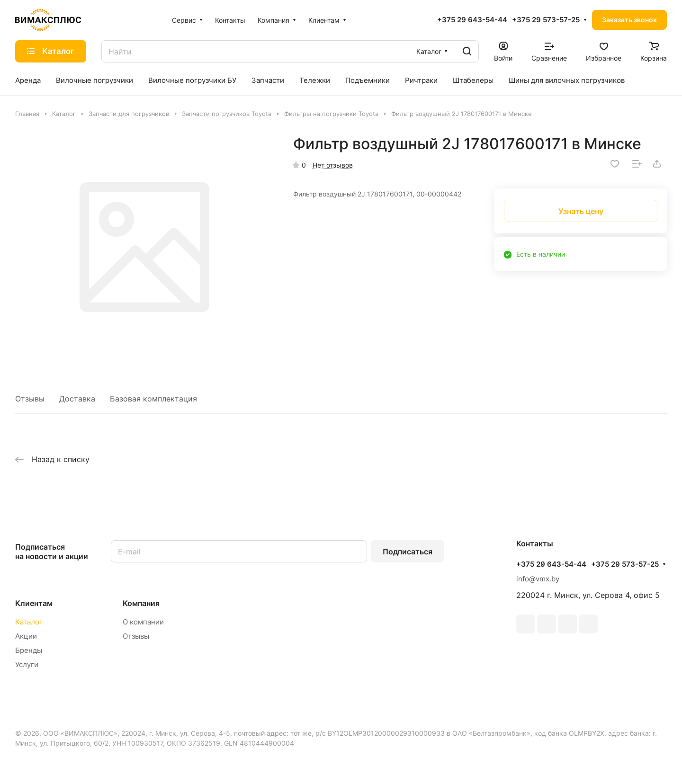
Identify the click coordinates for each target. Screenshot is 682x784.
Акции (26, 636)
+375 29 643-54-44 (472, 20)
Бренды (29, 650)
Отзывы (30, 399)
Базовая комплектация (153, 399)
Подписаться (408, 552)
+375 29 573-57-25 (546, 20)
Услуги (27, 664)
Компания (141, 603)
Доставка (77, 399)
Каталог (29, 622)
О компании (143, 622)
